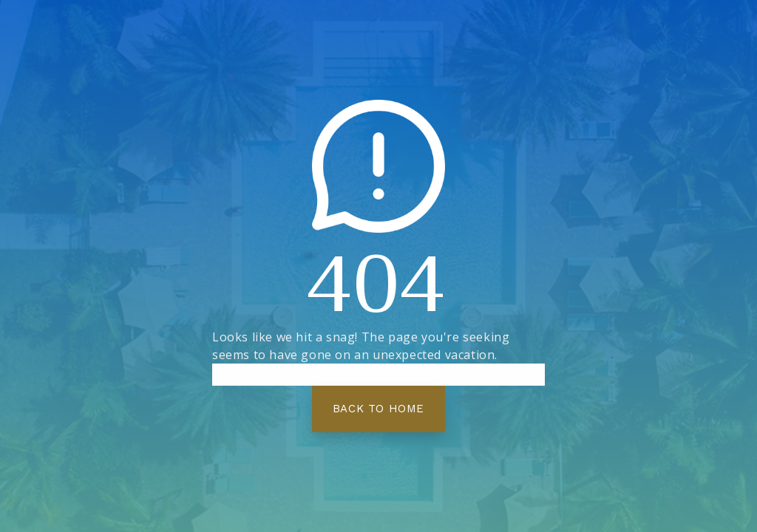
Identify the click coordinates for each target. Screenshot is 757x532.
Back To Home (378, 409)
